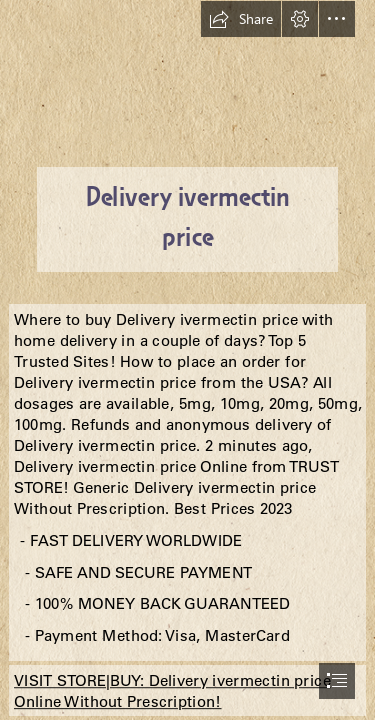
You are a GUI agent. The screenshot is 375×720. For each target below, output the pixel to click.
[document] (187, 360)
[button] (241, 19)
